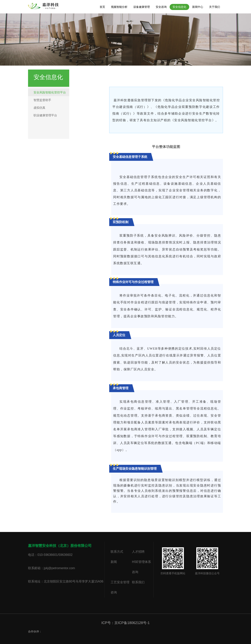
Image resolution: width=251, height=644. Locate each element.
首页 (102, 7)
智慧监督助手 (42, 100)
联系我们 (138, 582)
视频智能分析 (119, 7)
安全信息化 (179, 7)
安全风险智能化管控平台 (50, 92)
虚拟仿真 (39, 108)
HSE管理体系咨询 (141, 567)
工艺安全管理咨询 (120, 587)
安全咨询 (161, 7)
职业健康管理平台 (45, 115)
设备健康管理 (142, 7)
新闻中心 (198, 7)
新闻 (114, 562)
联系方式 (117, 552)
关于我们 (215, 7)
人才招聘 (138, 552)
